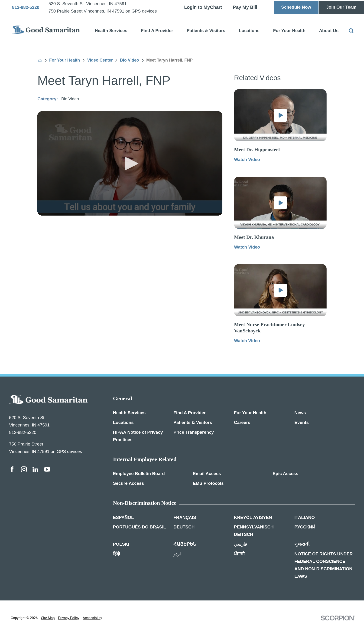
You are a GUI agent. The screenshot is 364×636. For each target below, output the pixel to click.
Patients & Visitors (206, 31)
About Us (329, 31)
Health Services (111, 31)
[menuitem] (111, 30)
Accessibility (93, 618)
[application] (130, 163)
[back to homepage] (40, 60)
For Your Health (289, 31)
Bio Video (130, 60)
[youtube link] (47, 469)
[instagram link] (24, 469)
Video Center (100, 60)
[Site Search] (351, 31)
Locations (249, 31)
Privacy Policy (69, 618)
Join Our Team (341, 7)
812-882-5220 (26, 8)
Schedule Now (296, 7)
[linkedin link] (36, 469)
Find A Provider (157, 31)
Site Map (48, 618)
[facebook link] (12, 469)
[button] (130, 164)
